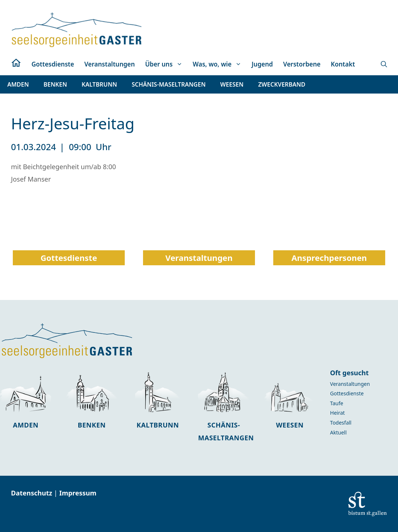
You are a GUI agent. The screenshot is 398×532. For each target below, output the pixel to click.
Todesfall (341, 423)
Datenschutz (32, 493)
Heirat (337, 413)
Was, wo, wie (220, 64)
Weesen (290, 425)
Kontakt (343, 64)
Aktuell (338, 432)
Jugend (262, 64)
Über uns (166, 64)
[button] (384, 64)
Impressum (78, 493)
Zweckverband (282, 84)
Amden (26, 425)
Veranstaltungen (109, 64)
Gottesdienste (53, 64)
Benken (92, 425)
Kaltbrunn (158, 425)
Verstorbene (302, 64)
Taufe (337, 403)
